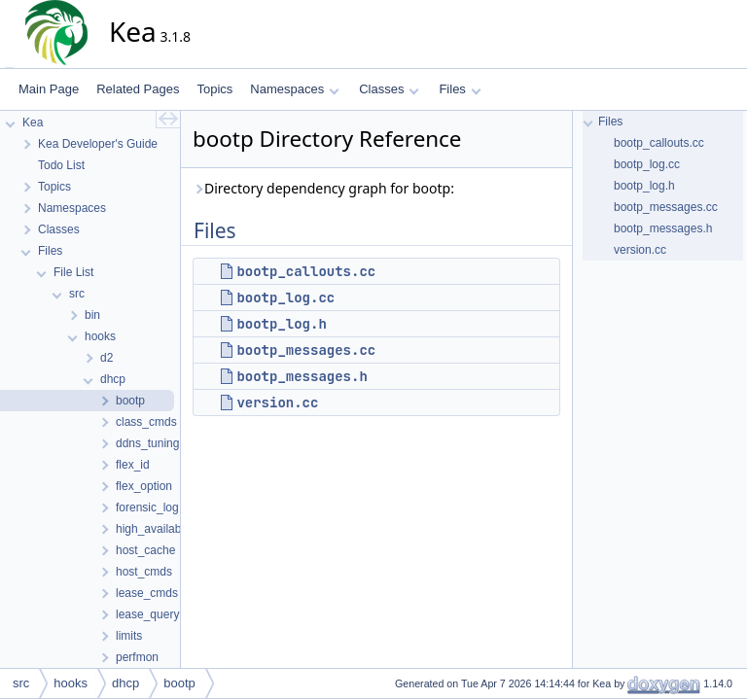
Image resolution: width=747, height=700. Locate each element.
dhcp (125, 683)
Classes (389, 89)
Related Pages (138, 89)
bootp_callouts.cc (306, 271)
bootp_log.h (281, 324)
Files (460, 89)
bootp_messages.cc (306, 350)
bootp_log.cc (285, 297)
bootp (179, 683)
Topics (214, 89)
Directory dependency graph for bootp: (323, 188)
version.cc (277, 402)
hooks (71, 683)
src (21, 683)
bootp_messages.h (302, 376)
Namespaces (294, 89)
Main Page (49, 89)
